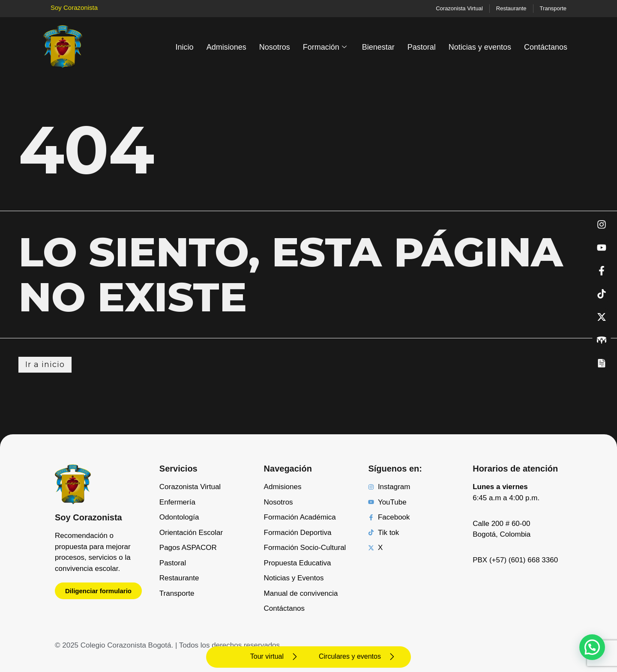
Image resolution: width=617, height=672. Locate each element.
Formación (325, 47)
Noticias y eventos (480, 47)
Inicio (185, 47)
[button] (592, 647)
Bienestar (378, 47)
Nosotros (275, 47)
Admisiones (226, 47)
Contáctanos (546, 47)
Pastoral (422, 47)
